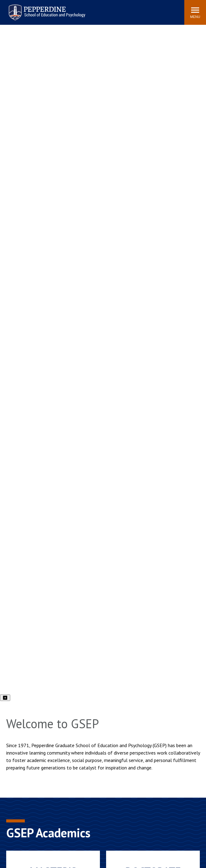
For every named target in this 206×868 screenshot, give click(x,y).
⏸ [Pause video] (5, 698)
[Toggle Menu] (195, 12)
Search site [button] (95, 9)
